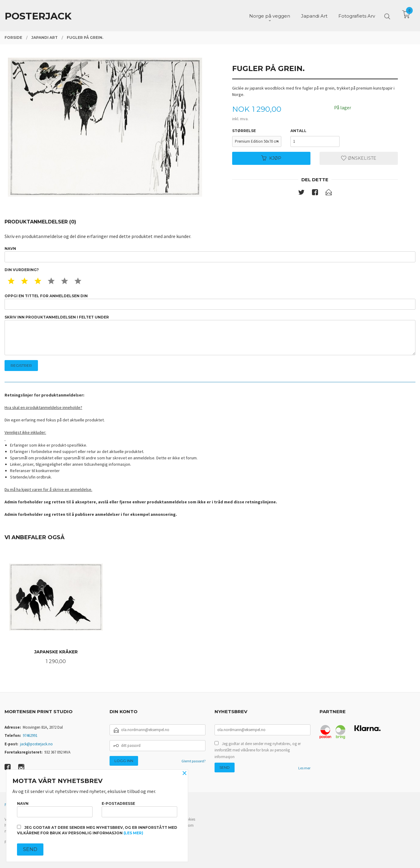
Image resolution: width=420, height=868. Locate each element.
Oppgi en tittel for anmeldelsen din (210, 302)
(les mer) (133, 833)
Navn (210, 254)
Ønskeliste (359, 158)
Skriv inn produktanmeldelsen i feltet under (210, 335)
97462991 (30, 735)
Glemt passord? (193, 761)
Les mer (304, 768)
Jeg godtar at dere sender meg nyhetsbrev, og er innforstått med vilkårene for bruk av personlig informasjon (258, 750)
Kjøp (271, 158)
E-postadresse (139, 809)
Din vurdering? (22, 270)
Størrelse (244, 131)
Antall (298, 131)
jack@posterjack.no (36, 744)
